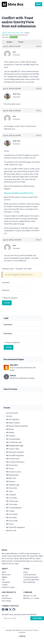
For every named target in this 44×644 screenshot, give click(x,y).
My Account (6, 575)
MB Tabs (8, 491)
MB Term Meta (10, 498)
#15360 (39, 135)
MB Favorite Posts (12, 459)
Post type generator (31, 577)
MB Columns (9, 436)
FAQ (3, 580)
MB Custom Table (11, 449)
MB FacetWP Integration (14, 455)
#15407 (38, 240)
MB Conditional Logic (13, 442)
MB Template (10, 495)
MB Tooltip (9, 511)
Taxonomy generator (31, 580)
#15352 (39, 111)
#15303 (39, 46)
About (4, 572)
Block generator (29, 582)
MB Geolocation (11, 465)
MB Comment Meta (12, 439)
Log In (7, 303)
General (8, 416)
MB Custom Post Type (16, 33)
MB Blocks (9, 429)
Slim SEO (5, 596)
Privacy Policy (27, 630)
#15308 (39, 89)
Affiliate (4, 577)
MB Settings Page (11, 485)
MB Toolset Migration (13, 508)
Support (4, 33)
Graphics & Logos (8, 587)
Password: (6, 290)
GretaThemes (7, 598)
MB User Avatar (11, 514)
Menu (39, 4)
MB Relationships (11, 475)
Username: (6, 282)
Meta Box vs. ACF (30, 596)
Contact (5, 585)
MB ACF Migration (11, 419)
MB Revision (9, 481)
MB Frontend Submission (14, 462)
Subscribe (37, 618)
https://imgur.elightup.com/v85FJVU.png (19, 193)
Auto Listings (6, 601)
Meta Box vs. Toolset (31, 598)
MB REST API (10, 478)
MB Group (9, 468)
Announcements (11, 413)
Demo (26, 572)
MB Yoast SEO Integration (14, 527)
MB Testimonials (11, 501)
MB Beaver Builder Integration (16, 426)
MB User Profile (11, 521)
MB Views (9, 524)
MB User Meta (10, 517)
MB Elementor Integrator (14, 452)
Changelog (6, 582)
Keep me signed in (11, 298)
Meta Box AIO (10, 531)
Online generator (30, 575)
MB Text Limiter (11, 504)
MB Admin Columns (12, 423)
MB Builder (9, 432)
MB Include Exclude (12, 472)
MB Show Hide (10, 488)
